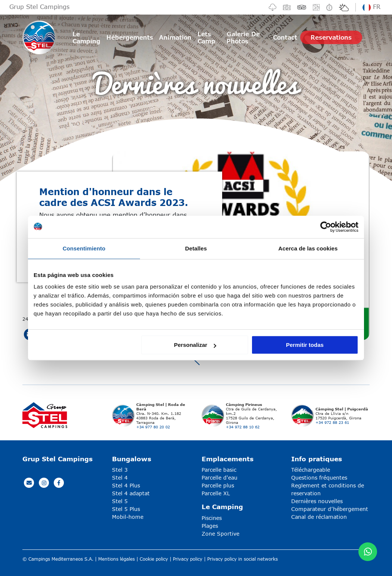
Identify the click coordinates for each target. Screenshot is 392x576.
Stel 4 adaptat (131, 493)
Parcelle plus (218, 485)
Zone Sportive (220, 534)
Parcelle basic (219, 470)
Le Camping (86, 37)
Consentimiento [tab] (84, 248)
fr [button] (371, 7)
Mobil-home (128, 517)
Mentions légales (116, 559)
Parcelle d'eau (220, 478)
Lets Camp (206, 37)
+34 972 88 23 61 (332, 422)
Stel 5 (120, 501)
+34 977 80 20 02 (153, 427)
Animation (175, 37)
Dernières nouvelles (317, 501)
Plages (210, 526)
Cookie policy (154, 559)
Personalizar (195, 345)
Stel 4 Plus (126, 485)
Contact (285, 37)
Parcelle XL (216, 493)
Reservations (331, 37)
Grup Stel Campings (39, 7)
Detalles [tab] (196, 248)
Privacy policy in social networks (242, 559)
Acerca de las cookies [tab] (308, 248)
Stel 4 (120, 478)
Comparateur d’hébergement (330, 509)
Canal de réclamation (319, 517)
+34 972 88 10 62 (243, 427)
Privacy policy (188, 559)
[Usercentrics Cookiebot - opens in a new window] (326, 227)
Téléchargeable (311, 470)
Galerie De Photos (243, 37)
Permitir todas (305, 345)
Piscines (212, 518)
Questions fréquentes (319, 478)
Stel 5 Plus (126, 509)
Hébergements (130, 37)
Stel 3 (120, 470)
